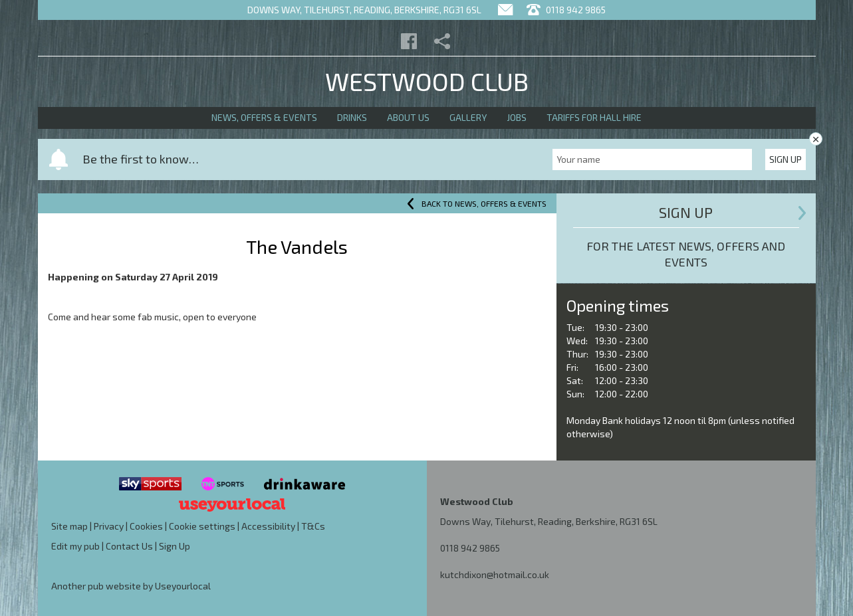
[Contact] (505, 10)
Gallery (468, 117)
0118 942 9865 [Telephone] (566, 10)
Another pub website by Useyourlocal (131, 586)
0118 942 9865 (470, 548)
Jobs (517, 117)
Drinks (352, 117)
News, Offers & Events (264, 117)
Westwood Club (427, 81)
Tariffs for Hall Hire (594, 117)
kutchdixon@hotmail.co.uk (495, 574)
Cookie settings (202, 526)
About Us (408, 117)
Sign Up (786, 159)
